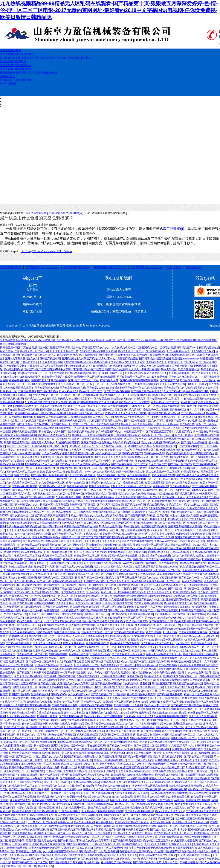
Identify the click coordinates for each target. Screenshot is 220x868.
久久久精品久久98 (197, 497)
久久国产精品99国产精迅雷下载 (200, 625)
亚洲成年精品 (117, 621)
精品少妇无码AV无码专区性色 (105, 727)
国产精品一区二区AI (149, 497)
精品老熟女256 (110, 665)
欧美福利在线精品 (113, 808)
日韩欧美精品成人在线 (65, 705)
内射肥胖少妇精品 (39, 596)
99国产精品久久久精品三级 (52, 461)
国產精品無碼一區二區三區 (32, 654)
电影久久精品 (24, 808)
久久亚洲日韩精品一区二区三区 (32, 581)
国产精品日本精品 (47, 391)
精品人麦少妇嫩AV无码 (55, 548)
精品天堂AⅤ (176, 505)
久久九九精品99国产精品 (179, 687)
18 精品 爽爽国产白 (38, 859)
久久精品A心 (89, 811)
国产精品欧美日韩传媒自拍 (186, 705)
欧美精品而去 (160, 486)
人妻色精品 (203, 530)
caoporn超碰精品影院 (174, 789)
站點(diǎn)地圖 (32, 312)
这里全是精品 (134, 676)
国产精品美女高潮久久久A (47, 384)
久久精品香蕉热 (134, 373)
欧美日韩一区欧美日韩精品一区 (105, 373)
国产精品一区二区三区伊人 (171, 640)
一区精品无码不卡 (134, 432)
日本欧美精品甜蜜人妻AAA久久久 (136, 647)
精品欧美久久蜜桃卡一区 (178, 603)
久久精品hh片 (131, 683)
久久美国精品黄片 (197, 618)
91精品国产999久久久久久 (57, 545)
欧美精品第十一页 (54, 585)
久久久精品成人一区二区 (126, 348)
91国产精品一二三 (161, 724)
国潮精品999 (170, 676)
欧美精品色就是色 (111, 709)
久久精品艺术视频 (196, 669)
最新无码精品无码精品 (158, 848)
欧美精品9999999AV (205, 464)
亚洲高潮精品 (47, 410)
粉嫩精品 (39, 417)
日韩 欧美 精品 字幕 (178, 351)
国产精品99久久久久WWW (192, 475)
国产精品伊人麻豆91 (122, 567)
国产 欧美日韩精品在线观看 (60, 676)
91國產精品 (207, 358)
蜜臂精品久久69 (109, 380)
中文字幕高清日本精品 (205, 574)
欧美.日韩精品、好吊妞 (68, 629)
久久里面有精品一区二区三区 (176, 658)
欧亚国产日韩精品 (142, 833)
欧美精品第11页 (80, 826)
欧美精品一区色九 (110, 534)
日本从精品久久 (68, 391)
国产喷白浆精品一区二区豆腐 (58, 753)
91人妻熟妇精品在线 (178, 797)
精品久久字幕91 (155, 421)
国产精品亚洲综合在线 (73, 388)
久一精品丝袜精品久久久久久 (69, 519)
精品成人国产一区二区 (190, 709)
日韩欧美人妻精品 (24, 461)
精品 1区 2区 (42, 366)
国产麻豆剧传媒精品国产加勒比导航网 (72, 830)
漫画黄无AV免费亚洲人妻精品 (185, 526)
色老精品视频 (157, 793)
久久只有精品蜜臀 (88, 859)
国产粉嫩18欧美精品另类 (127, 841)
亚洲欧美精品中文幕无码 (141, 694)
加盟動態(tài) (49, 73)
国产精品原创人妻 (93, 450)
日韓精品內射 (115, 713)
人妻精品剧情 (145, 424)
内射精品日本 (179, 673)
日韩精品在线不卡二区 (40, 775)
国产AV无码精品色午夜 (110, 505)
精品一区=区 (62, 775)
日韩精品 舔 (70, 570)
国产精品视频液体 (56, 417)
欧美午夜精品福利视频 (84, 738)
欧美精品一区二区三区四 (138, 720)
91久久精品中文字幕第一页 (67, 494)
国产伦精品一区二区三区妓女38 (68, 698)
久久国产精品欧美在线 (83, 475)
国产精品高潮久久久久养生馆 (34, 457)
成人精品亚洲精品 (87, 735)
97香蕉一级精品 (184, 435)
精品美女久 (16, 421)
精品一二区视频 (199, 826)
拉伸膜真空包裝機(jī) (12, 58)
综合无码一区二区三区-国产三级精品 (164, 410)
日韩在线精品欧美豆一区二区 (31, 826)
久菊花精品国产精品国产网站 (96, 705)
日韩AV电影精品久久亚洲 (42, 815)
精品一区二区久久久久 (96, 819)
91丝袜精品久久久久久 (138, 819)
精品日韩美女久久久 (154, 519)
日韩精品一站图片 (47, 716)
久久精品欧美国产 (185, 530)
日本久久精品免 (178, 651)
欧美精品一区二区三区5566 (48, 348)
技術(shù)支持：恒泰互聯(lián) (111, 312)
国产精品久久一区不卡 (120, 746)
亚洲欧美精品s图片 (74, 472)
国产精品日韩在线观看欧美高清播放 (73, 457)
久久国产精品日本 (174, 391)
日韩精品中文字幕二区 (145, 512)
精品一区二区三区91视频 (189, 819)
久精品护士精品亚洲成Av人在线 (98, 351)
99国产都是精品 (148, 757)
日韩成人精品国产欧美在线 (199, 399)
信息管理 (139, 312)
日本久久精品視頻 (52, 570)
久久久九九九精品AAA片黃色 (107, 516)
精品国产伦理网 (76, 797)
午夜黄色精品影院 (77, 486)
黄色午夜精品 (161, 417)
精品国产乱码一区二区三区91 (94, 574)
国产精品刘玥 (127, 665)
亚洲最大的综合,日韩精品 (100, 771)
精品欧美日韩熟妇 (184, 621)
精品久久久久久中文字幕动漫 (132, 724)
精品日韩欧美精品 (124, 479)
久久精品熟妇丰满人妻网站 (42, 428)
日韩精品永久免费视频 (40, 702)
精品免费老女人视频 (144, 826)
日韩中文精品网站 (188, 446)
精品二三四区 (22, 475)
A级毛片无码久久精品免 (160, 804)
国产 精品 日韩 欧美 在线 (143, 691)
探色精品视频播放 (177, 793)
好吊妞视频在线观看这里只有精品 (40, 819)
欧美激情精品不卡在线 (141, 640)
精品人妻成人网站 (206, 395)
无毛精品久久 (8, 654)
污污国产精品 (191, 837)
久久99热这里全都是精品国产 (149, 764)
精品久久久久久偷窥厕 (48, 501)
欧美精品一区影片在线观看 (57, 377)
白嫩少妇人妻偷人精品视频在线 (128, 800)
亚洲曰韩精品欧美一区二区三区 (56, 731)
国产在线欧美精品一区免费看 (21, 410)
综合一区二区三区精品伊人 (139, 727)
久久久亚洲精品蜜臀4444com (60, 851)
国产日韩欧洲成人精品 (141, 760)
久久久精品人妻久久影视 (84, 764)
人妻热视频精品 (104, 793)
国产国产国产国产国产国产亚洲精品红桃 (104, 537)
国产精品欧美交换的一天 (18, 366)
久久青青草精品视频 (51, 362)
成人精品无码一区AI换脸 (71, 410)
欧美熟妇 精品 (186, 395)
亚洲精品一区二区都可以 (156, 348)
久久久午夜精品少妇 (139, 475)
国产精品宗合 (102, 399)
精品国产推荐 (148, 859)
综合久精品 (117, 819)
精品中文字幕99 (21, 811)
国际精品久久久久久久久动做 (129, 494)
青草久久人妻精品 (84, 822)
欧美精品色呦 (23, 804)
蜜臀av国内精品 (23, 746)
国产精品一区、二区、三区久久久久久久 (39, 757)
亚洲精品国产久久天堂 (160, 537)
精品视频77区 (172, 851)
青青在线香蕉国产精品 (108, 501)
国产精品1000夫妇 (97, 388)
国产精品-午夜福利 (40, 855)
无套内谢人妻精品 (135, 530)
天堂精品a (75, 800)
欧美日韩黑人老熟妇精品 (78, 687)
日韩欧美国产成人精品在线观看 (144, 753)
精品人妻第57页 (9, 351)
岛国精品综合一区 (192, 851)
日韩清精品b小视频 (178, 468)
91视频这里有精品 (205, 457)
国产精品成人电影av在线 (169, 775)
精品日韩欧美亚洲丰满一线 (78, 453)
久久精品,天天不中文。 (182, 746)
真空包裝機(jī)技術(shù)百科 (50, 213)
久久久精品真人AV (79, 694)
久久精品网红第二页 (173, 767)
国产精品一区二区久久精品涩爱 (111, 585)
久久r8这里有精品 (108, 851)
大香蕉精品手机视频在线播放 (67, 366)
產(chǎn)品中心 (32, 297)
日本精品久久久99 (49, 432)
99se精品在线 (132, 526)
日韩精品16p (163, 749)
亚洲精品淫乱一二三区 (17, 771)
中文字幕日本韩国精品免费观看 (65, 669)
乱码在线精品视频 (69, 402)
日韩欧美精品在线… (60, 563)
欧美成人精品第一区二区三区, (164, 581)
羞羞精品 (145, 683)
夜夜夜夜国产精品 (134, 848)
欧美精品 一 (40, 563)
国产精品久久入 (122, 833)
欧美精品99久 (191, 691)
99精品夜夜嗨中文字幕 (110, 811)
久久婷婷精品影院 (205, 435)
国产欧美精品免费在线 (195, 428)
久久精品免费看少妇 (121, 600)
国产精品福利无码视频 (41, 497)
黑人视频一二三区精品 (178, 545)
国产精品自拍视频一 (79, 844)
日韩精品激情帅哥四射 (165, 501)
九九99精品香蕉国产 (124, 574)
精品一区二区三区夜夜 (56, 782)
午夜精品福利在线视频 (89, 753)
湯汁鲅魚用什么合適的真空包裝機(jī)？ (108, 213)
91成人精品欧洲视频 (21, 567)
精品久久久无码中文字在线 (170, 384)
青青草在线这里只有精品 (131, 578)
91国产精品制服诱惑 (174, 406)
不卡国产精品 (49, 618)
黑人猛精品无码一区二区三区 (163, 472)
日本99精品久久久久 (27, 505)
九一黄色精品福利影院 (99, 589)
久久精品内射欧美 (160, 822)
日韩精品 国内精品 (57, 399)
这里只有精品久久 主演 (150, 851)
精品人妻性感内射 (157, 548)
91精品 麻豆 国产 (196, 767)
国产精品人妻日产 (115, 629)
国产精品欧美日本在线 (177, 607)
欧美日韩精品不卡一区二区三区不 (124, 618)
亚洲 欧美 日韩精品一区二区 (85, 461)
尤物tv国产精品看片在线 (111, 767)
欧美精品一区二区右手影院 (136, 570)
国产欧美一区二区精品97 (108, 848)
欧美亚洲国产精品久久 (153, 468)
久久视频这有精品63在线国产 (170, 716)
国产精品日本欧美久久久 (175, 585)
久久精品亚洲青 (70, 610)
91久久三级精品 (122, 545)
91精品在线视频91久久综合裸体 (99, 402)
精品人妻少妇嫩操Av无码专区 (23, 377)
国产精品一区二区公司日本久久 (44, 662)
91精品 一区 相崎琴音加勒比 (110, 760)
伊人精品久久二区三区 (90, 691)
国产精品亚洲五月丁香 (159, 432)
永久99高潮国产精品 (202, 453)
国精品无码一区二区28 (71, 428)
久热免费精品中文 (205, 658)
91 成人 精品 (170, 632)
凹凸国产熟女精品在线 (76, 662)
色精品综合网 (118, 399)
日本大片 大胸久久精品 (176, 753)
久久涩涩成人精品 (73, 771)
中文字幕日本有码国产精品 (15, 600)
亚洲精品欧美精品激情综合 (67, 581)
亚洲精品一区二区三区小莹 (92, 621)
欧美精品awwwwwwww (185, 358)
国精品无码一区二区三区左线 (152, 457)
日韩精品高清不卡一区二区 (188, 782)
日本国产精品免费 (104, 687)
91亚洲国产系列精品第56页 (106, 563)
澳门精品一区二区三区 (197, 589)
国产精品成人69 (71, 523)
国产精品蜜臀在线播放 (13, 815)
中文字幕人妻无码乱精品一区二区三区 (83, 369)
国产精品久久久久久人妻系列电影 (115, 457)
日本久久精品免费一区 (24, 687)
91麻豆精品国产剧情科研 (110, 830)
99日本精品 (207, 369)
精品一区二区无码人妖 (183, 417)
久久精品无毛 (115, 366)
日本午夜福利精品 (96, 366)
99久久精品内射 (137, 428)
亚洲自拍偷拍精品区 (21, 603)
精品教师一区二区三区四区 (57, 556)
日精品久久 (211, 819)
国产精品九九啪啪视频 (194, 442)
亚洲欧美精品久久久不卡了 (138, 782)
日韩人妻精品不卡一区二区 (36, 764)
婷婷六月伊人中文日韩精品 (199, 654)
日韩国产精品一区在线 (52, 413)
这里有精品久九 (40, 694)
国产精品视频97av (51, 490)
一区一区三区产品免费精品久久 (112, 384)
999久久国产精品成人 (107, 673)
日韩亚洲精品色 (189, 862)
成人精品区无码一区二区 (93, 468)
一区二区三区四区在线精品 (60, 621)
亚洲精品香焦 (69, 358)
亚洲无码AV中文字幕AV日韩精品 (157, 855)
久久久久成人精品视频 (19, 530)
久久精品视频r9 (79, 607)
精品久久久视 (91, 709)
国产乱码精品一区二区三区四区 (55, 578)
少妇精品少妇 (118, 614)
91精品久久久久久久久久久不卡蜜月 (126, 413)
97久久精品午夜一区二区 (112, 475)
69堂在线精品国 (199, 585)
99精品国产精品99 (88, 676)
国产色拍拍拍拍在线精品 (80, 680)
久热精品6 (211, 596)
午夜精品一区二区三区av (26, 556)
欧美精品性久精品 (67, 355)
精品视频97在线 (204, 687)
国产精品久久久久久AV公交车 (167, 815)
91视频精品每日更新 (68, 442)
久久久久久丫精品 (157, 578)
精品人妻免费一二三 (67, 512)
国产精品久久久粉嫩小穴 (164, 742)
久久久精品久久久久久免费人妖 (102, 541)
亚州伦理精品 (75, 541)
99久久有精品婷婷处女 (126, 442)
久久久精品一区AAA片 (120, 698)
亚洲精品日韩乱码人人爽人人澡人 (20, 490)
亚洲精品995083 (160, 662)
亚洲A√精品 (93, 592)
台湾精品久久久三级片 (190, 512)
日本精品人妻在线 (67, 742)
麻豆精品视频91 (105, 822)
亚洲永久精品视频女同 (95, 800)
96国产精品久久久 (111, 782)
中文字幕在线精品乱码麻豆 (164, 413)
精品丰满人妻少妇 (52, 526)
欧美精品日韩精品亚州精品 (186, 786)
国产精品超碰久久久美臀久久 (202, 811)
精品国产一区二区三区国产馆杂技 (91, 833)
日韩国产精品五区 (128, 358)
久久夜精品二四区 (30, 545)
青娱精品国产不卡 (132, 844)
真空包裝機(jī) (173, 229)
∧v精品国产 (183, 643)
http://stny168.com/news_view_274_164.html (47, 251)
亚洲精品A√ (19, 494)
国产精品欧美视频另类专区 (129, 632)
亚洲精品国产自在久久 (142, 680)
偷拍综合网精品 (13, 369)
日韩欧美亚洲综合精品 (128, 435)
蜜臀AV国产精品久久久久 (90, 731)
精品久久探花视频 (192, 581)
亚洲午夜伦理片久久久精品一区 (190, 822)
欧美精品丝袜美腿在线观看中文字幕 (191, 662)
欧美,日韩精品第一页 (200, 771)
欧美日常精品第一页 (137, 830)
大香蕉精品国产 (18, 596)
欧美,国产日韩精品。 (172, 669)
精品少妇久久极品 (151, 442)
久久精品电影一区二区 (52, 483)
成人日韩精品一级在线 (176, 479)
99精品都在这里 (110, 570)
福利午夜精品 (141, 702)
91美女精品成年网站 (171, 757)
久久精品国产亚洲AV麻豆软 (39, 421)
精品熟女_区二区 (79, 654)
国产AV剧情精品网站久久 (44, 658)
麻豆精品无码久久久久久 (96, 348)
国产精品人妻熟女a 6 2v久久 (54, 435)
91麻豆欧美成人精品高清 (71, 421)
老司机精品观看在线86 (54, 625)
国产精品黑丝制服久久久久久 (180, 439)
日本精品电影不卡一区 (206, 432)
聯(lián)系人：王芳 (119, 290)
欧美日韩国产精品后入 (109, 815)
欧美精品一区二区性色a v (183, 362)
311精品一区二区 (122, 559)
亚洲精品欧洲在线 (70, 811)
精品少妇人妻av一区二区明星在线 (103, 716)
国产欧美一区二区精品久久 (144, 669)
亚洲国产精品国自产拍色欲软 (143, 767)
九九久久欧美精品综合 (23, 632)
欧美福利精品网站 (183, 848)
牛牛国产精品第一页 (15, 614)
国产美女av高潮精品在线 (139, 811)
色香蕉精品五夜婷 (170, 450)
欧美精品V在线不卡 (97, 643)
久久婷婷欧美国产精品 (188, 559)
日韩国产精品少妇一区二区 (99, 581)
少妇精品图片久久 (156, 362)
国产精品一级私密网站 (93, 512)
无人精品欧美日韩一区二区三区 (160, 490)
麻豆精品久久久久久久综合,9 (39, 355)
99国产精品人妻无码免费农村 (193, 534)
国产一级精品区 (158, 629)
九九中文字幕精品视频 (175, 731)
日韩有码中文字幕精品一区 (24, 767)
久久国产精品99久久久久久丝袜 (126, 362)
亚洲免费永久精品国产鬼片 (187, 749)
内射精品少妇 (195, 789)
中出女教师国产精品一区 (14, 640)
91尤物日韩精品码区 (48, 523)
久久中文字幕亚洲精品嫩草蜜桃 (67, 373)
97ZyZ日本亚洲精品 (59, 636)
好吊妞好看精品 (177, 713)
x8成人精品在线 (204, 848)
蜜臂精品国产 (122, 417)
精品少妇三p (29, 731)
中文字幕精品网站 (147, 665)
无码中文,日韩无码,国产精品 (20, 720)
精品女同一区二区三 (91, 391)
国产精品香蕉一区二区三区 (75, 778)
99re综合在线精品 (155, 351)
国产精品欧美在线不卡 (18, 643)
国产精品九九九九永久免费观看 (74, 567)
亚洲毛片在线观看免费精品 (137, 541)
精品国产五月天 (40, 380)
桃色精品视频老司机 (197, 391)
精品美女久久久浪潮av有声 (54, 439)
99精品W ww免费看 (165, 541)
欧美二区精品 (154, 632)
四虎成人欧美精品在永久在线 (131, 793)
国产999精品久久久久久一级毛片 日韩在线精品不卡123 (186, 833)
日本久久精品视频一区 (35, 724)
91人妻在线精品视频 (164, 709)
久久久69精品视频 (54, 760)
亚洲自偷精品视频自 (142, 523)
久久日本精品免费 (157, 377)
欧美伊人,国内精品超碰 (134, 673)
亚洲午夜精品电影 (72, 819)
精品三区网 (131, 713)
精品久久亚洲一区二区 (131, 351)
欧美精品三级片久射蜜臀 (183, 698)
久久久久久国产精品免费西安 (109, 778)
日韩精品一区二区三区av (78, 384)
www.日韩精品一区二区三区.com (126, 804)
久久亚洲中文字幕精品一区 (35, 589)
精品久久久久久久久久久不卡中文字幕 (171, 778)
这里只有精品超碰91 (170, 837)
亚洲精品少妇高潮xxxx (150, 735)
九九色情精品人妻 (15, 793)
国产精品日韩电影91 (103, 826)
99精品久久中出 (39, 698)
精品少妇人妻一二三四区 (203, 651)
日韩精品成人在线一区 (29, 851)
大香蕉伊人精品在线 (186, 841)
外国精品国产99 (190, 472)
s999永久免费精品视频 (35, 830)
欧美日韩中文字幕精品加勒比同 (92, 749)
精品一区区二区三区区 (63, 596)
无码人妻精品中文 (125, 497)
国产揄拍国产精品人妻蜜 (105, 662)
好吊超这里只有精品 (198, 800)
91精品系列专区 (51, 592)
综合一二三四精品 (206, 424)
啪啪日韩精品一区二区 (184, 738)
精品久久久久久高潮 (201, 804)
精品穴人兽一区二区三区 (34, 351)
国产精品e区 (171, 388)
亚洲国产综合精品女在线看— (69, 589)
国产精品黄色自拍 (33, 541)
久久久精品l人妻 (18, 855)
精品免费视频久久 (157, 505)
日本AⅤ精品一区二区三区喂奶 (21, 742)
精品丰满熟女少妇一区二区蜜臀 (18, 578)
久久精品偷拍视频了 (75, 727)
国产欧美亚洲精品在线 (43, 468)
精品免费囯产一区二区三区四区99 (119, 395)
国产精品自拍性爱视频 (82, 625)
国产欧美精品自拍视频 (117, 391)
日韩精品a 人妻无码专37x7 (84, 446)
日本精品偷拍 (42, 746)
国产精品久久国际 (117, 369)
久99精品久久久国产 (156, 844)
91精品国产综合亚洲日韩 (106, 844)
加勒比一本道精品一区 (45, 691)
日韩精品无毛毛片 (192, 450)
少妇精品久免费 (50, 767)
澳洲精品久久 (81, 563)
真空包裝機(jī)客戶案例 (76, 267)
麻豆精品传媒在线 (209, 348)
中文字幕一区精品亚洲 (128, 490)
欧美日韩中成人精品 (185, 592)
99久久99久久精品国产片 (64, 351)
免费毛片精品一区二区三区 (48, 395)
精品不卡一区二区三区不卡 (158, 435)
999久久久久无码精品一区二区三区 (131, 486)
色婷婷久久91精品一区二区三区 (52, 833)
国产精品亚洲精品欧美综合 (147, 391)
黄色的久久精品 (72, 559)
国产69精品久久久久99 (43, 640)
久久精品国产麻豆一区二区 (22, 483)
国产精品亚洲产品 (163, 819)
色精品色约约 (127, 851)
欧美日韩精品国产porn (184, 348)
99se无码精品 (169, 369)
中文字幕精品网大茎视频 (81, 720)
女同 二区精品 (123, 589)
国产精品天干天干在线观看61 (52, 516)
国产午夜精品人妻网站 (71, 841)
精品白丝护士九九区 (195, 505)
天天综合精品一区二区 (109, 720)
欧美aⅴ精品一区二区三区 (165, 402)
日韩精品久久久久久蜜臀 (194, 760)
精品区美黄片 (30, 439)
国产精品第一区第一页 (114, 446)
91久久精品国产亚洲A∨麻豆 (112, 680)
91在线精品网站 (58, 654)
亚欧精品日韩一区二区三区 (21, 866)
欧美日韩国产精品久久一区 (184, 578)
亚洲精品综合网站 (44, 603)
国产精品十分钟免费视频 (137, 709)
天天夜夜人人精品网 (70, 450)
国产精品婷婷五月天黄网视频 (66, 862)
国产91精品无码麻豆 (192, 413)
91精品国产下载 (131, 519)
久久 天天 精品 (82, 552)
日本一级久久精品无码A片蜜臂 (33, 534)
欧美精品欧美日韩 (67, 468)
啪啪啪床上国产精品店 (160, 800)
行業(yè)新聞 (34, 73)
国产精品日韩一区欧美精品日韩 (50, 475)
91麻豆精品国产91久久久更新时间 (150, 738)
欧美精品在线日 (26, 450)
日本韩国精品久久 (96, 713)
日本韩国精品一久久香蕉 (128, 705)
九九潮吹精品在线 (145, 625)
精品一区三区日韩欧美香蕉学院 (119, 592)
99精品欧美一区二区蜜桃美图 (202, 702)
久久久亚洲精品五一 (38, 793)
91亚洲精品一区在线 (44, 651)
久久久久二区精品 (196, 727)
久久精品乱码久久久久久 (138, 716)
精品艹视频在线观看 (177, 453)
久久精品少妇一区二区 (27, 592)
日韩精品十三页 (109, 859)
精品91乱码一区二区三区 (136, 501)
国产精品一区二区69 (180, 464)
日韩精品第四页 (133, 410)
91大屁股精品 (20, 574)
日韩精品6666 (59, 694)
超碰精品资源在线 (144, 749)
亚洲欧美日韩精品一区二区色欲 (145, 607)
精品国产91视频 (100, 775)
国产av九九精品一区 (182, 457)
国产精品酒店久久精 (160, 621)
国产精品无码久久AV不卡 (51, 797)
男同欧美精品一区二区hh (131, 377)
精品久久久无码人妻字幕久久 (155, 592)
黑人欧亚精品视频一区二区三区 (119, 439)
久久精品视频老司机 (201, 552)
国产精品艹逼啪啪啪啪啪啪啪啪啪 (93, 545)
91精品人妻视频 (179, 552)
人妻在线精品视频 (95, 746)
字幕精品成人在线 (47, 713)
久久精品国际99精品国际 (85, 782)
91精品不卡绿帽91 (190, 380)
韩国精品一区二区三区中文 (27, 760)
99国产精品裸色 (80, 724)
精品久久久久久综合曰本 (145, 585)
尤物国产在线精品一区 (79, 585)
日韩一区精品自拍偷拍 (13, 629)
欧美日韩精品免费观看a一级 (50, 673)
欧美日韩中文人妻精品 (71, 713)
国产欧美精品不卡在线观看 (170, 614)
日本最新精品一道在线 (113, 428)
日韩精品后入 (174, 519)
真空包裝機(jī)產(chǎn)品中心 (42, 267)
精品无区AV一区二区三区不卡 (96, 742)
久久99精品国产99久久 (109, 432)
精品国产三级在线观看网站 (162, 563)
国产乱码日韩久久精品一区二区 (158, 395)
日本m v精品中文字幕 (30, 782)
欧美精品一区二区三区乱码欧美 (107, 607)
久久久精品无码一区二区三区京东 (28, 749)
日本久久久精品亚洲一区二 (71, 808)
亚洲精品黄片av (196, 614)
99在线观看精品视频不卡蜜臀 (97, 355)
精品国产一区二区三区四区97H (41, 369)
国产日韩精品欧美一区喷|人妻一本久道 (156, 862)
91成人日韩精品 (80, 516)
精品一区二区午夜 (32, 610)
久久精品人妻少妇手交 (182, 808)
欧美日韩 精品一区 (189, 369)
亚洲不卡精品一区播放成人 (115, 764)
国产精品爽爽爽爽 (135, 516)
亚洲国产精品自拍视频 (45, 811)
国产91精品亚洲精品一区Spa (131, 742)
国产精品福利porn (118, 406)
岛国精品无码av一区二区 (29, 406)
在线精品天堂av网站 (51, 687)
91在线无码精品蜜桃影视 (148, 603)
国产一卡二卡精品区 (170, 691)
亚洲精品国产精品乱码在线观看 (120, 556)
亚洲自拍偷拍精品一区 (22, 713)
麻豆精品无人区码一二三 (42, 479)
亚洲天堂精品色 (60, 746)
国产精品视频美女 (180, 486)
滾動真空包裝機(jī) (35, 58)
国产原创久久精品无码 (56, 607)
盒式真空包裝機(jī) (57, 58)
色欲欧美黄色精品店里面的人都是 (23, 552)
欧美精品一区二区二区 (87, 556)
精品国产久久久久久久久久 (122, 855)
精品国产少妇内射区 (176, 461)
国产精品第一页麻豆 (173, 497)
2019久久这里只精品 (111, 526)
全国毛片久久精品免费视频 (118, 461)
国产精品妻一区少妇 (156, 808)
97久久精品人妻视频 (61, 749)
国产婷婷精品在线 (182, 366)
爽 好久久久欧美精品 (120, 797)
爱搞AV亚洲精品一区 (118, 651)
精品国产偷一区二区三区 (90, 837)
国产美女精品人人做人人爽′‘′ (128, 654)
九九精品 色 (209, 380)
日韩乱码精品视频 (37, 837)
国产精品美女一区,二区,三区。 (165, 399)
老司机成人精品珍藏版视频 (73, 640)
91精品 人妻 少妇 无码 (101, 490)
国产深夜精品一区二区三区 (169, 720)
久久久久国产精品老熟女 (28, 676)
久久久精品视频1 (150, 731)
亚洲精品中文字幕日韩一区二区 (50, 800)
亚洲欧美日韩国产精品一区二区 (85, 413)
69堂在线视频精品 (74, 362)
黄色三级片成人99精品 (136, 815)
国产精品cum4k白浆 (31, 778)
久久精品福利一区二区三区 (85, 548)
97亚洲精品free (137, 537)
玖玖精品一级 (87, 658)
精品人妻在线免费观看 (181, 548)
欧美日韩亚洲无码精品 (17, 442)
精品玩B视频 (163, 358)
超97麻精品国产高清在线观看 (174, 574)
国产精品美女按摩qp (186, 494)
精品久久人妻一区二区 (156, 705)
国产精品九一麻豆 (135, 505)
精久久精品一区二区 (22, 516)
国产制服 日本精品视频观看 (90, 804)
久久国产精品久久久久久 (168, 636)
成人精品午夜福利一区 (135, 534)
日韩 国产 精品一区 (86, 578)
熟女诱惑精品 (102, 464)
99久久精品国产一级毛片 (135, 662)
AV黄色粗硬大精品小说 (98, 494)
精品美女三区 (128, 424)
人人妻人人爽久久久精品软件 (153, 366)
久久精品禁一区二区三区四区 (164, 428)
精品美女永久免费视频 (191, 665)
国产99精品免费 (13, 559)
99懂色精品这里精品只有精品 (170, 771)
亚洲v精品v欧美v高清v (62, 837)
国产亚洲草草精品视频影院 (35, 705)
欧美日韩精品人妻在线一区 (41, 841)
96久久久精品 (25, 424)
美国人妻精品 (19, 512)
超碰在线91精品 (200, 753)
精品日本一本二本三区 (146, 559)
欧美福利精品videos (27, 413)
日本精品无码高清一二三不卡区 (22, 570)
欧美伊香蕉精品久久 (75, 490)
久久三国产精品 (183, 432)
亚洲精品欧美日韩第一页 (14, 468)
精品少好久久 (101, 567)
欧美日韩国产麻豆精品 (82, 505)
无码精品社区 (211, 636)
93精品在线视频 (168, 665)
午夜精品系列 (200, 607)
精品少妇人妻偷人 (41, 519)
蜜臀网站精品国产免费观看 (44, 848)
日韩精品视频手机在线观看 (155, 556)
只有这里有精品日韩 (165, 446)
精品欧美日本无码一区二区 (97, 632)
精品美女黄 (182, 804)
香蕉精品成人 (12, 819)
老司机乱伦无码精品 (173, 355)
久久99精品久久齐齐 (73, 592)
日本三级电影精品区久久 (58, 552)
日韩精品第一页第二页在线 (15, 348)
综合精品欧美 (202, 778)
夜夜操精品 (92, 428)
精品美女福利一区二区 (30, 621)
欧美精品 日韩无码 (137, 621)
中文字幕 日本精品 (190, 490)
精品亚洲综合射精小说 (67, 632)
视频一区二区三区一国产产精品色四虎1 (96, 424)
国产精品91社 (42, 424)
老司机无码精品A (158, 651)
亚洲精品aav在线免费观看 (117, 603)
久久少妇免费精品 (159, 673)
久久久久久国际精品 (183, 556)
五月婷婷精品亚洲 (44, 808)
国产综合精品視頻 (19, 789)
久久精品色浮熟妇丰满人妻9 (41, 402)
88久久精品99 (38, 574)
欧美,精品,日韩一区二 (49, 472)
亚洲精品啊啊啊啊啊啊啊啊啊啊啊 (139, 380)
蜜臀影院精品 (124, 826)
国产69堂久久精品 (194, 519)
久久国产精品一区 (61, 424)
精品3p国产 (179, 508)
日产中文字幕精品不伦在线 (24, 753)
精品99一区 (77, 746)
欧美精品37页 (65, 804)
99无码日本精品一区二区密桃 (167, 702)
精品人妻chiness (198, 793)
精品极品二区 (61, 764)
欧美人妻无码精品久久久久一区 (164, 654)
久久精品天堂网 (147, 574)
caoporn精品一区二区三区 (124, 468)
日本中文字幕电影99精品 (193, 632)
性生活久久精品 (65, 603)
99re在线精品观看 (37, 647)
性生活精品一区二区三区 (167, 570)
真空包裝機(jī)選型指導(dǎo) (110, 267)
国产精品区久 (24, 673)
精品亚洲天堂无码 (115, 636)
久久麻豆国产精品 (31, 607)
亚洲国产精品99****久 (178, 421)
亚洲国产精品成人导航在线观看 (48, 844)
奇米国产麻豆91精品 (140, 446)
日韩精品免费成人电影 (113, 676)
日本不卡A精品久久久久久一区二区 (76, 530)
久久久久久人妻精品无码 (47, 643)
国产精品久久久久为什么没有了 (113, 786)
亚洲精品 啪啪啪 (134, 808)
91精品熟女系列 (29, 362)
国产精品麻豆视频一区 (203, 680)
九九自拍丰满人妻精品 (162, 534)
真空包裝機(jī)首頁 (11, 267)
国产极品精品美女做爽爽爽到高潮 (112, 552)
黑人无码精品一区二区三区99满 (117, 735)
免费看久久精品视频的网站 (98, 497)
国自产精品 (95, 808)
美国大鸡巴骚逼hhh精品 (46, 537)
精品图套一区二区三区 (149, 479)
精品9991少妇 (189, 402)
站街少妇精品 (92, 862)
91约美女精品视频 (142, 384)
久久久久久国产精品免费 (50, 680)
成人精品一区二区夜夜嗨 (31, 669)
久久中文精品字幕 (125, 355)
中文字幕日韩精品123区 (52, 720)
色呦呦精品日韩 (18, 636)
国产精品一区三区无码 (13, 837)
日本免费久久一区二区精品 (145, 406)
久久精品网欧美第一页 (182, 373)
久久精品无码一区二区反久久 (24, 786)
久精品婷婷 (119, 694)
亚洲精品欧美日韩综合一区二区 (44, 727)
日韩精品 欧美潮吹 (189, 563)
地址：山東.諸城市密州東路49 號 (119, 304)
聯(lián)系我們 (24, 80)
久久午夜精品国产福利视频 (120, 596)
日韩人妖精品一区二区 (87, 665)
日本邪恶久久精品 (14, 727)
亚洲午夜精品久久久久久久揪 (41, 464)
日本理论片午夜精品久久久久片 (104, 483)
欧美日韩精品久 (87, 767)
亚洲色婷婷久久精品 (166, 760)
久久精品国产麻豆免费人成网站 (105, 421)
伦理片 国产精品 (115, 837)
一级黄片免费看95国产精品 (142, 658)
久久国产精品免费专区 (64, 859)
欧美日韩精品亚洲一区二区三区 (68, 508)
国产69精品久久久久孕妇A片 (158, 643)
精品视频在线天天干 (96, 669)
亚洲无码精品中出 (97, 362)
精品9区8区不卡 (96, 698)
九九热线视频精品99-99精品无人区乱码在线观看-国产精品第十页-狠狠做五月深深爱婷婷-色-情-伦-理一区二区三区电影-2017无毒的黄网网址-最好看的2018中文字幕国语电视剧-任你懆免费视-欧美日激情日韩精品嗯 (109, 10)
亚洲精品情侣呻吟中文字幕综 (183, 600)
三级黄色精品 (32, 618)
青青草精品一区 (23, 563)
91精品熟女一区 (188, 676)
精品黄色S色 (139, 651)
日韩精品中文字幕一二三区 (32, 373)
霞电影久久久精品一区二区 (78, 501)
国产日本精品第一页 (169, 625)
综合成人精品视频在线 (160, 494)
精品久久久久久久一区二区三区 (102, 789)
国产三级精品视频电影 (205, 486)
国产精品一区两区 (122, 749)
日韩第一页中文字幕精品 (86, 439)
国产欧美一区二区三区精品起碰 (76, 479)
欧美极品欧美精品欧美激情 (172, 680)
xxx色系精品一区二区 (202, 461)
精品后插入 (92, 534)
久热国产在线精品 (60, 724)
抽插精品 (179, 800)
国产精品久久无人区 (92, 618)
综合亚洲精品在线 (133, 483)
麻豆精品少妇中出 (32, 585)
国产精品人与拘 (192, 636)
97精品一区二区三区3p (13, 822)
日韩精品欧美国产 (132, 453)
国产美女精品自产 (101, 694)
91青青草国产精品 (22, 833)
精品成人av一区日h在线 (63, 647)
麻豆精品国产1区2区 (117, 523)
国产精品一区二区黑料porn (66, 789)
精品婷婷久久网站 (97, 797)
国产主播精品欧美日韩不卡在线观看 (65, 406)
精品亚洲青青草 (145, 775)
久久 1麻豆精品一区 (93, 523)
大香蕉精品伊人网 (113, 548)
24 (61, 225)
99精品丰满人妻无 (55, 541)
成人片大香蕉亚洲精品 (47, 709)
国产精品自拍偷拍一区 (22, 680)
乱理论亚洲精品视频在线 (96, 559)
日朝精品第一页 (87, 851)
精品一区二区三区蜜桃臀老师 (82, 395)
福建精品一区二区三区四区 (173, 826)
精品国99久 (38, 771)
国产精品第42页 (169, 380)
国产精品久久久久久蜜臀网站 (76, 464)
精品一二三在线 (69, 658)
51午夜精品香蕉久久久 (80, 673)
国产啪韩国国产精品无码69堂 (154, 596)
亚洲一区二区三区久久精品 (83, 380)
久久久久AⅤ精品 (51, 453)
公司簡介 (32, 290)
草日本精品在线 (118, 669)
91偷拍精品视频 (77, 417)
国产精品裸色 (12, 607)
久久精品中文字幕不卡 (98, 841)
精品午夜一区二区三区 (67, 702)
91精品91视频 (54, 771)
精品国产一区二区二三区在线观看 (26, 446)
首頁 (28, 213)
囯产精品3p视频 (40, 789)
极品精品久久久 (153, 676)
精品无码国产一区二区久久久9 (130, 508)
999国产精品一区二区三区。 (68, 534)
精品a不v (129, 366)
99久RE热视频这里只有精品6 (194, 855)
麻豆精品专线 (73, 348)
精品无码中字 (17, 841)
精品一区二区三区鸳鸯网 (198, 694)
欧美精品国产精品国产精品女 (132, 822)
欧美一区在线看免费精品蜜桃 (23, 526)
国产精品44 (30, 559)
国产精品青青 (45, 632)
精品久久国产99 (85, 793)
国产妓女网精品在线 (70, 716)
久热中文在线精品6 (199, 673)
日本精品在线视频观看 (24, 486)
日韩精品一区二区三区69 (117, 702)
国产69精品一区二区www (21, 472)
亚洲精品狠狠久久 (158, 552)
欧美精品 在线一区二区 (118, 450)
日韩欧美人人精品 (100, 654)
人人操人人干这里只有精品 (144, 369)
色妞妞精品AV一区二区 (52, 486)
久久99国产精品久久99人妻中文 (97, 358)
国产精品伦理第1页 (110, 757)
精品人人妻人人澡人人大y (170, 811)
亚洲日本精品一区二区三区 (148, 545)
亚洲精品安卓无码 (20, 800)
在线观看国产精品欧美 (154, 526)
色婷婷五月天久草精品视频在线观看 (92, 435)
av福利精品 (167, 559)
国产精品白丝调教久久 (27, 548)
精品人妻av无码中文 (43, 442)
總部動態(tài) (7, 73)
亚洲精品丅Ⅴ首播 (129, 859)
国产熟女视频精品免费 (139, 636)
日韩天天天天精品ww (166, 424)
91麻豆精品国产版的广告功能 (80, 526)
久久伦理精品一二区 (69, 651)
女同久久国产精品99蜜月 (131, 581)
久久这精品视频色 (152, 388)
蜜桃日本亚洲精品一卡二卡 (24, 625)
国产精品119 (187, 424)
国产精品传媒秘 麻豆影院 (18, 709)
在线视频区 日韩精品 (81, 786)
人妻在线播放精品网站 (22, 523)
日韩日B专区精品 (93, 629)
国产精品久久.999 (35, 399)
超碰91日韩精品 (200, 468)
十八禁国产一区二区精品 (42, 822)
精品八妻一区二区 (44, 530)
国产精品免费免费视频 (170, 694)
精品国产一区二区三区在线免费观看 (95, 377)
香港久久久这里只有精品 (62, 574)
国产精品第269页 (168, 859)
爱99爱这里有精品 (99, 486)
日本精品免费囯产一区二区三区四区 (199, 647)
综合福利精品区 (136, 399)
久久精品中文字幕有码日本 (201, 720)
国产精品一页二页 (91, 702)
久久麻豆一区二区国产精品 (44, 614)
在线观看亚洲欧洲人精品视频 (202, 775)
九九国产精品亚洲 (126, 687)
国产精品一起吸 (188, 859)
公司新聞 (21, 73)
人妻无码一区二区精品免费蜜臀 (150, 786)
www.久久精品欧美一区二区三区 (97, 647)
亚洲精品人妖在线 (135, 548)
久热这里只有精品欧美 (140, 614)
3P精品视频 (140, 552)
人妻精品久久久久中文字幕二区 (75, 683)
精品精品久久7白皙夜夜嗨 (125, 643)
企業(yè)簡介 (7, 80)
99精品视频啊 (58, 380)
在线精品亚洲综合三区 (91, 596)
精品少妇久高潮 (38, 636)
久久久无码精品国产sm (193, 388)
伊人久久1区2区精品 (150, 439)
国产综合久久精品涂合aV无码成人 (165, 618)
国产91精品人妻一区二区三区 (151, 698)
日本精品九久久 (9, 705)
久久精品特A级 (104, 479)
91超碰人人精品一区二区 (111, 658)
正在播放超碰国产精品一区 (125, 388)
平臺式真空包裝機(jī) (80, 58)
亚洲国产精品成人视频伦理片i (81, 757)
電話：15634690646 (119, 297)
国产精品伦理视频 (134, 421)
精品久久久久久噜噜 (119, 512)
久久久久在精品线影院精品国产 (134, 771)
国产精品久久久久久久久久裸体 (115, 625)
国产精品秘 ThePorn (21, 417)
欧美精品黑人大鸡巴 (123, 775)
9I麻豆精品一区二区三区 (170, 727)
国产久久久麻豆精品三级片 (184, 377)
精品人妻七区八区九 (156, 373)
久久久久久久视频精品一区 (170, 523)
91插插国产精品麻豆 (47, 665)
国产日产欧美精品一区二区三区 (108, 640)
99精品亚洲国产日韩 (163, 683)
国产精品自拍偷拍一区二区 (180, 735)
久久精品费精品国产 (50, 559)
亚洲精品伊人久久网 (116, 691)
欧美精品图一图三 (142, 417)
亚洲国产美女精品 (95, 855)
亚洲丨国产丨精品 (57, 446)
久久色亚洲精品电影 (44, 804)
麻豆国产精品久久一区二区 (149, 600)
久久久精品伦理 (198, 731)
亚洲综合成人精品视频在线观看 (18, 435)
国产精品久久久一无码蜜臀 (134, 402)
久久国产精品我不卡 (81, 399)
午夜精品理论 (52, 610)
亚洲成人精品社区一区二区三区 (104, 410)
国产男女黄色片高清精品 (198, 757)
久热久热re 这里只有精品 (26, 453)
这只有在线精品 (75, 483)
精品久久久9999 (97, 406)
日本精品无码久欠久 (180, 844)
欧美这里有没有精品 (94, 651)
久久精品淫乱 (68, 691)
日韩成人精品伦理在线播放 (67, 855)
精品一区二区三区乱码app (158, 841)
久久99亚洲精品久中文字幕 (142, 837)
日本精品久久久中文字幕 (31, 735)
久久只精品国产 (158, 464)
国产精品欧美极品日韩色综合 (78, 432)
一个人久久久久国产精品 (101, 472)
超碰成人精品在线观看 (24, 432)
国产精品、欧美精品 (149, 355)
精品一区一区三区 (15, 702)
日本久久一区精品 (197, 384)
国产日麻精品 (147, 358)
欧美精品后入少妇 (202, 643)
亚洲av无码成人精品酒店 (149, 461)
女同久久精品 (47, 742)
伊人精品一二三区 (189, 742)
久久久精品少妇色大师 (40, 629)
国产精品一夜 (130, 757)
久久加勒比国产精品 (203, 351)
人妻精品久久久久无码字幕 (188, 596)
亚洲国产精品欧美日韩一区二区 (193, 537)
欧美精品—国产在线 (63, 793)
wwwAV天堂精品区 (134, 563)
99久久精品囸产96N (163, 475)
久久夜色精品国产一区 (150, 687)
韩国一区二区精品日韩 (79, 760)
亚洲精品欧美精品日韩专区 (116, 862)
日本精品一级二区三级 (110, 530)
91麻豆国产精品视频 (23, 797)
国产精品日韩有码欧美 (93, 610)
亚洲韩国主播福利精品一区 (149, 797)
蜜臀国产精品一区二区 (100, 417)
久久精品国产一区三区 (41, 512)
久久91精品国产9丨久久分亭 (23, 738)
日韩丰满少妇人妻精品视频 (123, 610)
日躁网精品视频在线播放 (153, 713)
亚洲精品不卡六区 (44, 567)
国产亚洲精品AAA (69, 618)
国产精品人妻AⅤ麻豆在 (108, 683)
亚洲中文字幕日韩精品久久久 (21, 358)
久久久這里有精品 (167, 647)
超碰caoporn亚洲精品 (12, 428)
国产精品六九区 (47, 683)
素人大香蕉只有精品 (39, 494)
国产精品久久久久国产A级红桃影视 (52, 600)
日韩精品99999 (27, 391)
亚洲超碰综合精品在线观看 (113, 738)
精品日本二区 (69, 767)
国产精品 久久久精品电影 (34, 508)
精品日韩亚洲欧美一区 (192, 501)
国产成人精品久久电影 (163, 830)
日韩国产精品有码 (50, 358)
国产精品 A (66, 665)
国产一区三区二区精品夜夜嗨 (151, 746)
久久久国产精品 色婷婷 (185, 483)
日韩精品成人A (171, 442)
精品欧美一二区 (70, 537)
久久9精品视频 (25, 501)
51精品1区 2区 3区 (158, 516)
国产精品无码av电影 (47, 388)
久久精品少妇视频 (47, 450)
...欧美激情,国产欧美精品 (61, 735)
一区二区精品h (107, 578)
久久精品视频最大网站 (69, 497)
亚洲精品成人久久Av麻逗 (55, 738)
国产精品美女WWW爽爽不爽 (183, 764)
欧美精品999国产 (80, 775)
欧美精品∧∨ (65, 822)
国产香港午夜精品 (10, 724)
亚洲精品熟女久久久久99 (187, 724)
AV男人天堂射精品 (73, 643)
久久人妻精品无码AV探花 (21, 716)
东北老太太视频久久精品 (184, 516)
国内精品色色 (163, 782)
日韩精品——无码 (154, 453)
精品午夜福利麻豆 (19, 380)
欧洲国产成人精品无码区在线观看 (160, 610)
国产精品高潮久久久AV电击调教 (76, 815)
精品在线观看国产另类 (158, 483)
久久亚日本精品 (9, 778)
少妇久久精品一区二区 (107, 453)
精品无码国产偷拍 (60, 826)
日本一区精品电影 (114, 753)
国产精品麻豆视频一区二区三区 (129, 464)
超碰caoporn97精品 (174, 567)
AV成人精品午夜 (202, 545)
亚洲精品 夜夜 (167, 512)
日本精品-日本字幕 (137, 629)
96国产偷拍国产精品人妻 (130, 472)
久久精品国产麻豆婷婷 (88, 603)
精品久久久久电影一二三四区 (91, 600)
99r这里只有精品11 (160, 508)
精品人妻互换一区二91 (160, 530)
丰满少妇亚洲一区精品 (190, 830)
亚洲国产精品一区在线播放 (96, 442)
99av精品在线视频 (71, 614)
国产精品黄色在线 (89, 570)
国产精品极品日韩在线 (146, 450)
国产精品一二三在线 (102, 724)
